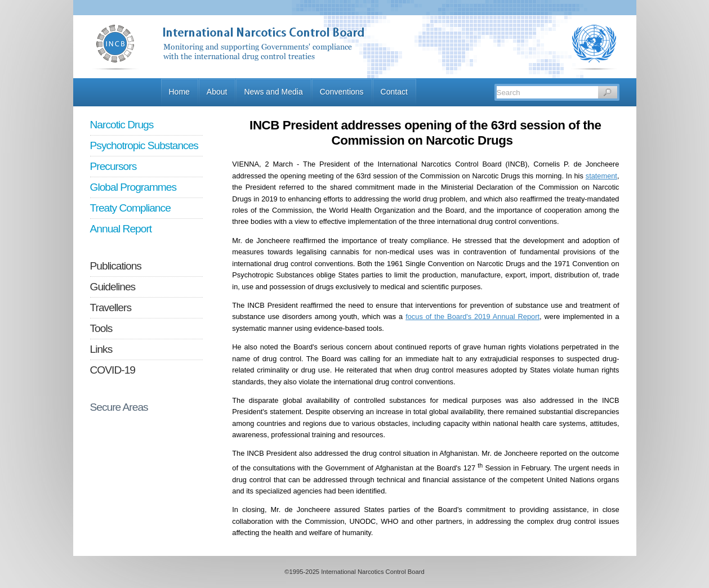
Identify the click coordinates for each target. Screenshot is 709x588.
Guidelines (113, 287)
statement (601, 176)
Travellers (111, 308)
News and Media (273, 92)
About (217, 92)
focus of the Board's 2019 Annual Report (472, 317)
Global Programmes (133, 187)
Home (179, 92)
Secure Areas (119, 407)
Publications (116, 266)
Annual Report (121, 229)
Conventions (342, 92)
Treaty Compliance (130, 208)
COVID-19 (113, 370)
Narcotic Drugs (122, 125)
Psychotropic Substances (144, 145)
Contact (394, 92)
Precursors (113, 166)
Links (101, 349)
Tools (101, 328)
